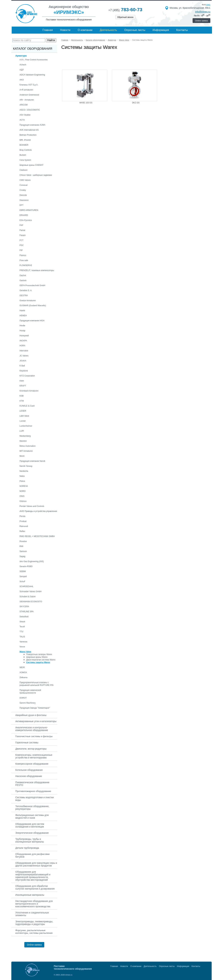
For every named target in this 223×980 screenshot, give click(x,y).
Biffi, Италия (25, 140)
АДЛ (22, 70)
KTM (22, 401)
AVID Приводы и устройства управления (38, 511)
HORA (22, 346)
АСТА (22, 120)
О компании (85, 30)
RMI (21, 546)
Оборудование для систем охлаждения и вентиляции (30, 825)
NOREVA (24, 486)
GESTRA (24, 296)
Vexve (22, 647)
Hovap (22, 331)
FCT (21, 240)
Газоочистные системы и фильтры (34, 736)
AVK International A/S (29, 130)
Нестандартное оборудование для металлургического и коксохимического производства (34, 904)
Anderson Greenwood (29, 95)
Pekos (22, 481)
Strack (22, 622)
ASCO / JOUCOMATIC (30, 110)
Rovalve (23, 541)
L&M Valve (24, 416)
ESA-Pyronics (26, 220)
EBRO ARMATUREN (29, 210)
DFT (21, 205)
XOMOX (23, 672)
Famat (22, 230)
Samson (23, 551)
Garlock (23, 280)
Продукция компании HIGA (32, 321)
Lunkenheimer (26, 426)
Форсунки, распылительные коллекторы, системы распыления (34, 932)
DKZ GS (136, 103)
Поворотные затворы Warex (39, 654)
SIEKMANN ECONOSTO (31, 602)
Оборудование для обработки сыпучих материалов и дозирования (35, 887)
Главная (48, 30)
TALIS (22, 637)
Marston (23, 441)
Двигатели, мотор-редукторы (31, 749)
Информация (161, 30)
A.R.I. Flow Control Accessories (34, 60)
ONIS (22, 496)
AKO (22, 80)
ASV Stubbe (25, 115)
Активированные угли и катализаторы (36, 721)
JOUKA (23, 361)
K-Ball (22, 366)
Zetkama (23, 677)
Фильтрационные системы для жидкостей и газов (32, 816)
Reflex (22, 531)
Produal (23, 521)
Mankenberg (25, 436)
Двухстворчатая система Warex (41, 660)
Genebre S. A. (26, 290)
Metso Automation (28, 446)
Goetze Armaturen (28, 301)
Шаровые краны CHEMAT (31, 165)
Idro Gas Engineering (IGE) (32, 561)
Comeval (23, 185)
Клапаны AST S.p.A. (29, 85)
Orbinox (23, 501)
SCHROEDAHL (26, 586)
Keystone (24, 371)
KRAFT (23, 386)
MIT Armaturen (26, 451)
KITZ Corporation (27, 376)
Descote (23, 195)
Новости (65, 30)
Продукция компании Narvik (32, 461)
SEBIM (23, 571)
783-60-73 (125, 10)
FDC (22, 245)
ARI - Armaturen (27, 100)
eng (208, 5)
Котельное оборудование (29, 770)
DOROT (23, 698)
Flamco (23, 255)
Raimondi (24, 526)
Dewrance (24, 200)
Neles (22, 476)
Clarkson (23, 170)
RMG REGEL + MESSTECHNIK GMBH (37, 536)
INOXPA (23, 341)
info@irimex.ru (203, 12)
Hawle (22, 311)
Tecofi (22, 627)
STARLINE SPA (27, 612)
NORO (23, 491)
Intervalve (24, 351)
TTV (21, 632)
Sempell (23, 576)
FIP (21, 250)
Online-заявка (201, 21)
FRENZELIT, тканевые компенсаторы (37, 270)
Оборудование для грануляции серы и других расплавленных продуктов (36, 864)
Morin (22, 456)
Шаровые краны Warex (37, 657)
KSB (22, 396)
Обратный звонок (125, 17)
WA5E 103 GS (86, 103)
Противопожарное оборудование (33, 791)
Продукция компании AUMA (32, 125)
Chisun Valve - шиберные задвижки (36, 175)
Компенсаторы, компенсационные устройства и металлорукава (34, 756)
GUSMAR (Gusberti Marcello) (33, 306)
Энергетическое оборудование (32, 833)
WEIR (22, 667)
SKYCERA (24, 607)
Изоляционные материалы (30, 895)
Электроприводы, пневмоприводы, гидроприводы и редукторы (34, 923)
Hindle (22, 326)
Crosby (23, 190)
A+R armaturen (26, 90)
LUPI (22, 431)
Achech (23, 65)
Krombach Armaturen (29, 391)
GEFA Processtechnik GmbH (32, 285)
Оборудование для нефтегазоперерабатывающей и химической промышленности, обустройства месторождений (33, 876)
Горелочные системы (27, 743)
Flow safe (24, 260)
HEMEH (23, 316)
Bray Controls (26, 150)
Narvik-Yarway (26, 466)
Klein (22, 381)
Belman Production (28, 135)
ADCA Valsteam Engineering (32, 75)
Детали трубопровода (27, 848)
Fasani (23, 235)
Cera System (25, 160)
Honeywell (24, 336)
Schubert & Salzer (28, 597)
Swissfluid (24, 617)
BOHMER (24, 145)
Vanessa (23, 642)
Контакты (182, 30)
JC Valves (24, 356)
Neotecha (24, 471)
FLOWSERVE (26, 265)
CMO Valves (25, 180)
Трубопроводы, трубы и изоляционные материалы (30, 840)
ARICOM (24, 105)
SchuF (22, 581)
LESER (23, 411)
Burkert (23, 155)
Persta (22, 516)
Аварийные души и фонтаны (31, 715)
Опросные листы (135, 30)
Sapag (22, 556)
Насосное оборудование (29, 776)
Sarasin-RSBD (26, 566)
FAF (21, 225)
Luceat (23, 421)
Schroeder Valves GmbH (31, 592)
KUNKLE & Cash (27, 406)
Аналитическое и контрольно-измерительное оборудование (32, 729)
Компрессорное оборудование (32, 764)
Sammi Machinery (28, 703)
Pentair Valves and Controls (32, 506)
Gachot (23, 275)
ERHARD (24, 215)
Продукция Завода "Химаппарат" (35, 708)
